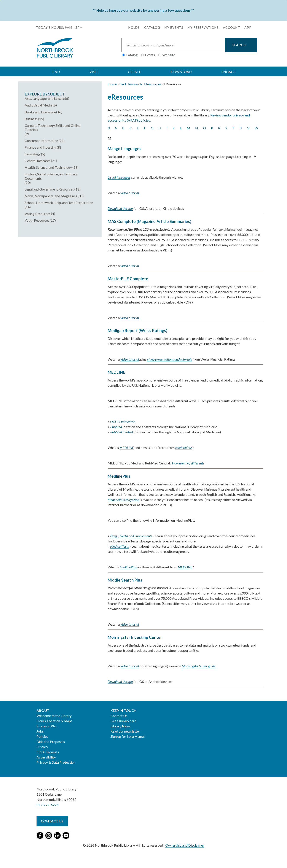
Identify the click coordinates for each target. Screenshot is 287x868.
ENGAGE (228, 72)
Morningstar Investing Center (135, 637)
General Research (38, 161)
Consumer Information (41, 141)
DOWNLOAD (181, 72)
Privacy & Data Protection (56, 762)
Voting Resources (38, 214)
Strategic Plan (47, 726)
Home (112, 84)
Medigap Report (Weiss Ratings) (137, 331)
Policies (42, 736)
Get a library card (123, 721)
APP (248, 28)
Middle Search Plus (125, 580)
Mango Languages (124, 149)
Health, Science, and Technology (48, 167)
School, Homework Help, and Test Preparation (59, 203)
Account (232, 28)
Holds (134, 28)
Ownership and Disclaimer (185, 845)
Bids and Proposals (51, 742)
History (42, 747)
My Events (174, 28)
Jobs (40, 731)
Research (135, 84)
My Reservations (203, 28)
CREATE (134, 72)
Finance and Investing (41, 147)
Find (123, 84)
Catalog (152, 28)
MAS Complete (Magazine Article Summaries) (149, 221)
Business (31, 119)
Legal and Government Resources (49, 189)
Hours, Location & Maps (54, 721)
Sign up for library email (128, 736)
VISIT (94, 72)
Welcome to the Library (54, 716)
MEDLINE (116, 372)
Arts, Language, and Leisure (45, 98)
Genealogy (33, 154)
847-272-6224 (48, 805)
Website (169, 55)
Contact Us (119, 716)
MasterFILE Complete (128, 279)
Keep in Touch (123, 710)
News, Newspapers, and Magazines (51, 196)
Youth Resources (37, 220)
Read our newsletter (125, 731)
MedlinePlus (119, 476)
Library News (120, 726)
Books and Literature (40, 112)
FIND (56, 72)
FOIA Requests (48, 752)
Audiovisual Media (38, 105)
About (43, 710)
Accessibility (46, 757)
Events (150, 55)
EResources (153, 84)
